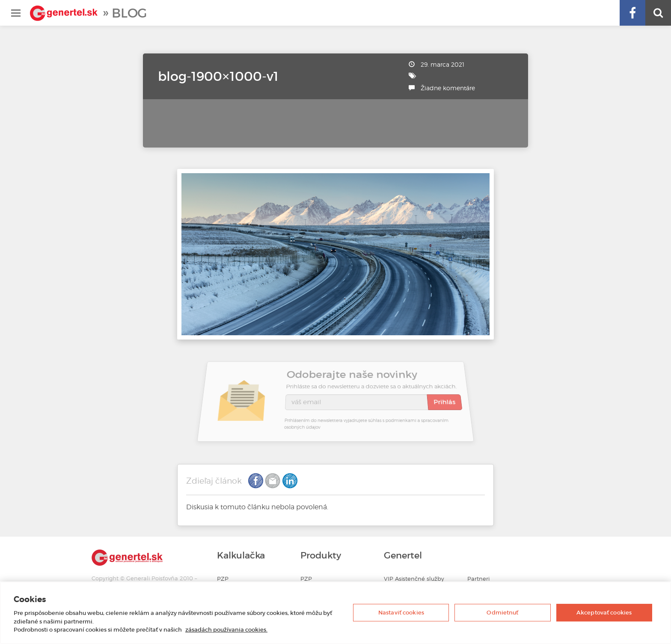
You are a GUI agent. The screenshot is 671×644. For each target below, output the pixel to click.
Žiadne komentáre (448, 88)
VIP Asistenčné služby (414, 579)
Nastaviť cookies (401, 613)
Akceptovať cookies (604, 613)
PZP (223, 579)
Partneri (478, 579)
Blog (129, 13)
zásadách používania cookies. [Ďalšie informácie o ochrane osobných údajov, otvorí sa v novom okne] (226, 630)
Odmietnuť (502, 613)
